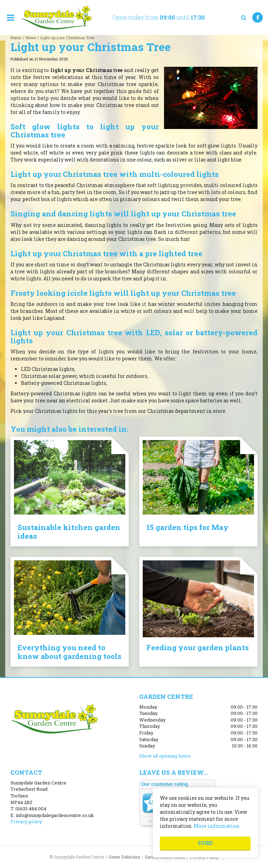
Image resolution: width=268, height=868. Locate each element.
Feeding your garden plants (198, 647)
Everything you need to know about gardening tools (69, 652)
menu (10, 17)
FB (258, 17)
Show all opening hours (165, 756)
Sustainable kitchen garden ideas (69, 532)
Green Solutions (124, 857)
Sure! (205, 843)
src (244, 17)
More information (217, 826)
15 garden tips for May (187, 527)
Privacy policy (26, 822)
